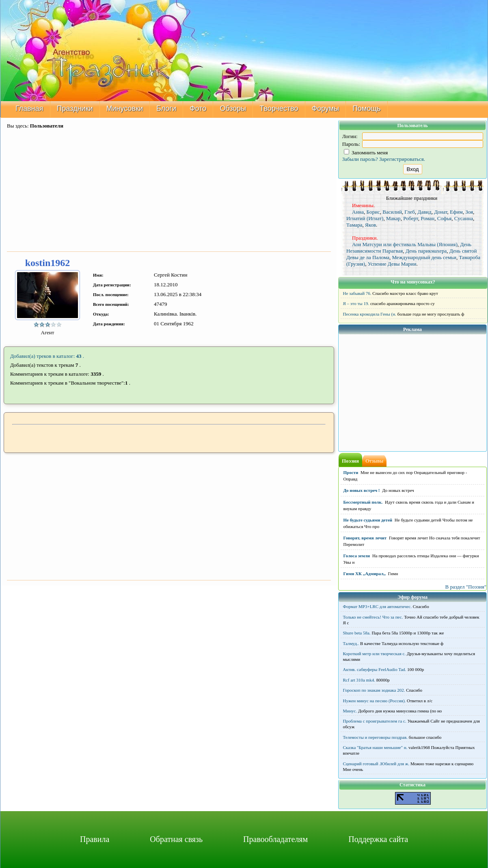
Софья (445, 218)
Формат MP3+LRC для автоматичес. (377, 606)
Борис (373, 212)
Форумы (326, 108)
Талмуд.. (351, 643)
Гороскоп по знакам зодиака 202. (374, 690)
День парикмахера (426, 251)
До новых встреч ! (362, 490)
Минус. (350, 711)
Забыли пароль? (360, 159)
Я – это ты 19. (356, 303)
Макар (393, 218)
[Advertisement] (169, 191)
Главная (29, 108)
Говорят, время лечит (365, 538)
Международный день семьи (424, 257)
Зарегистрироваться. (402, 159)
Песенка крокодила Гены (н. (370, 314)
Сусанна (464, 218)
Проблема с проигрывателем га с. (375, 721)
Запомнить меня (366, 153)
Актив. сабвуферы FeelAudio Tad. (375, 669)
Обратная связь (176, 839)
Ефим (456, 212)
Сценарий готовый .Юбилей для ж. (376, 764)
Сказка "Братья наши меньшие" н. (375, 747)
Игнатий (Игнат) (365, 218)
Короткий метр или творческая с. (375, 654)
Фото (198, 108)
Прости (351, 472)
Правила (95, 839)
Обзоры (233, 108)
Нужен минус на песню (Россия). (375, 701)
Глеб (409, 212)
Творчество (279, 108)
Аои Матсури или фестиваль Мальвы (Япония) (405, 244)
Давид (424, 212)
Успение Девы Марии (392, 264)
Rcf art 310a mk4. (359, 680)
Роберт (411, 218)
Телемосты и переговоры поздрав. (375, 737)
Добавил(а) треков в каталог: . (47, 356)
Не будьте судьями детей (368, 520)
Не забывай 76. (357, 293)
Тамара (354, 225)
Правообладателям (275, 839)
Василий (392, 212)
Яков (370, 225)
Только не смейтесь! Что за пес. (373, 617)
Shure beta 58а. (357, 633)
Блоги (166, 108)
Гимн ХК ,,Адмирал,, (365, 574)
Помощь (367, 108)
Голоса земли (357, 556)
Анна (358, 212)
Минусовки (125, 108)
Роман (428, 218)
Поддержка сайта (378, 839)
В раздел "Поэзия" (466, 587)
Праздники (75, 108)
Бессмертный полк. (363, 502)
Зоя (469, 212)
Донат (440, 212)
